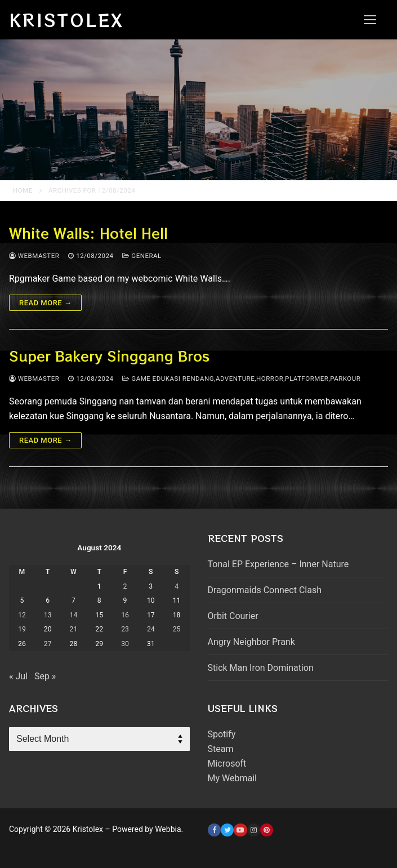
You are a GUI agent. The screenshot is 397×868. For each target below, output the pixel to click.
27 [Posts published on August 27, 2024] (48, 644)
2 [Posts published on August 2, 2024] (125, 586)
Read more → (45, 303)
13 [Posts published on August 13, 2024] (48, 615)
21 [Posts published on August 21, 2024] (74, 629)
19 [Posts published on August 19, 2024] (22, 629)
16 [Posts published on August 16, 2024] (125, 615)
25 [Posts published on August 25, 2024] (177, 629)
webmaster (34, 256)
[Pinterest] (267, 830)
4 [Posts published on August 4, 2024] (177, 586)
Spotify (222, 734)
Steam (221, 749)
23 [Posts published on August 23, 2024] (125, 629)
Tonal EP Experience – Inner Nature (278, 564)
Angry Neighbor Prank (251, 642)
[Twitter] (227, 830)
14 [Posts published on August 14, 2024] (74, 615)
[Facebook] (214, 830)
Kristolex (66, 20)
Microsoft (227, 764)
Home (23, 190)
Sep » (45, 676)
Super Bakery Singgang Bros (109, 356)
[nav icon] (370, 20)
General (142, 256)
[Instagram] (254, 830)
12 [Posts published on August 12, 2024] (22, 615)
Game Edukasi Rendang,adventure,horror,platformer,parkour (241, 379)
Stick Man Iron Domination (261, 668)
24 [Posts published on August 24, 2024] (151, 629)
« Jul (18, 676)
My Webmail (232, 778)
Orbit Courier (233, 616)
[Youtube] (240, 830)
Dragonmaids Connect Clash (265, 590)
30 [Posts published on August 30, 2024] (125, 644)
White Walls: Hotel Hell (88, 233)
